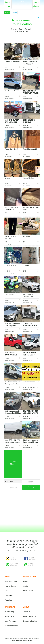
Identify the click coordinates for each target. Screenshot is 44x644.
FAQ (7, 591)
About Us (27, 612)
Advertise (9, 600)
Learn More (22, 38)
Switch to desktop (12, 626)
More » (31, 487)
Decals (26, 581)
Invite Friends (28, 591)
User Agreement (11, 621)
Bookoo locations (30, 616)
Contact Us (9, 595)
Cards (26, 586)
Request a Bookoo (30, 621)
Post (8, 6)
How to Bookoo (11, 586)
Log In (36, 2)
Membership (10, 612)
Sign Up (36, 6)
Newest (7, 12)
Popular (14, 12)
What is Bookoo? (11, 581)
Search (8, 2)
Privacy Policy (10, 616)
